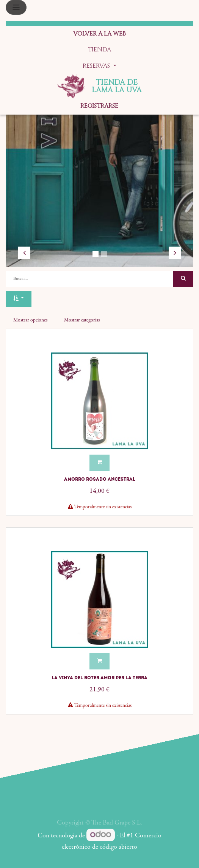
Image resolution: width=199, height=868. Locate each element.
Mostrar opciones (30, 320)
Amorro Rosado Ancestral (100, 479)
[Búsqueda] (183, 279)
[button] (19, 299)
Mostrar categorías (82, 320)
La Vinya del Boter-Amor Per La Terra (100, 678)
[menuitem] (99, 34)
